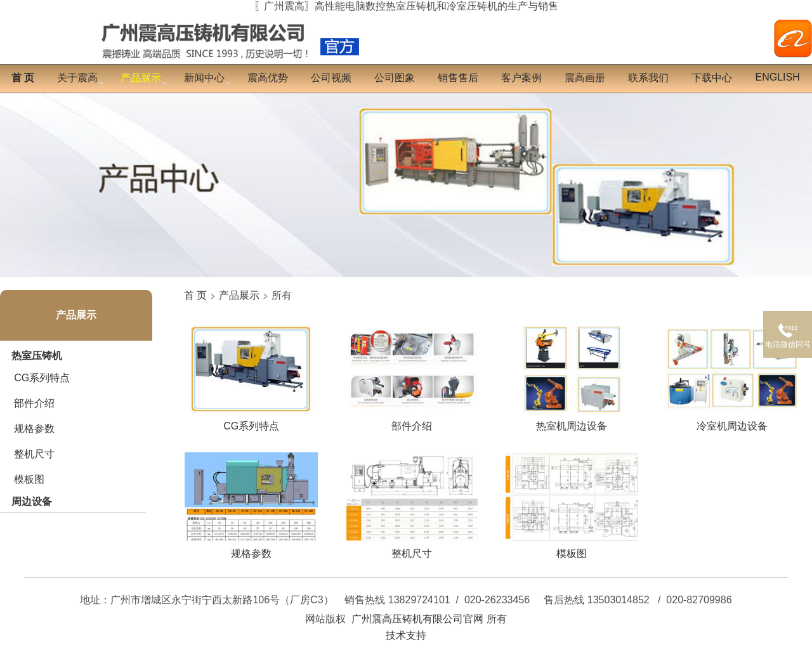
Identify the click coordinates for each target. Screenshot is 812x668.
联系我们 (648, 78)
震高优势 (268, 78)
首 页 (195, 295)
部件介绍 (34, 403)
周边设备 (32, 501)
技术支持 (406, 635)
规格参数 (34, 429)
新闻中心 (204, 78)
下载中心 (712, 78)
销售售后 (458, 78)
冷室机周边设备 (732, 421)
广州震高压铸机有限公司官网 (417, 619)
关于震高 (77, 78)
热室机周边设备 (572, 421)
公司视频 (331, 78)
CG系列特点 (42, 378)
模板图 (29, 479)
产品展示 (76, 315)
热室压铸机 (37, 356)
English (777, 77)
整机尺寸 (34, 454)
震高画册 (585, 78)
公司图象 (395, 78)
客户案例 (521, 78)
